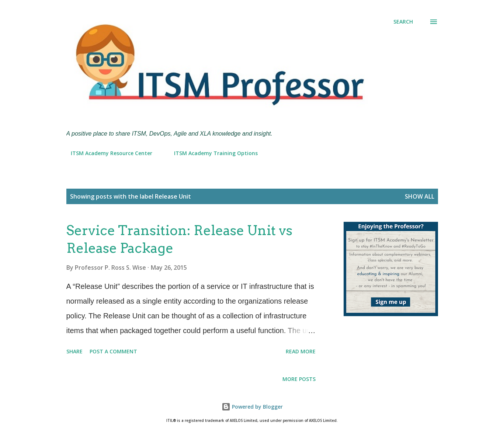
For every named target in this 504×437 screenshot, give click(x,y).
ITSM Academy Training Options (211, 153)
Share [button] (74, 351)
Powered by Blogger (252, 407)
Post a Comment (113, 351)
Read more (301, 351)
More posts (299, 379)
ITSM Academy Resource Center (107, 153)
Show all (420, 196)
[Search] (403, 22)
